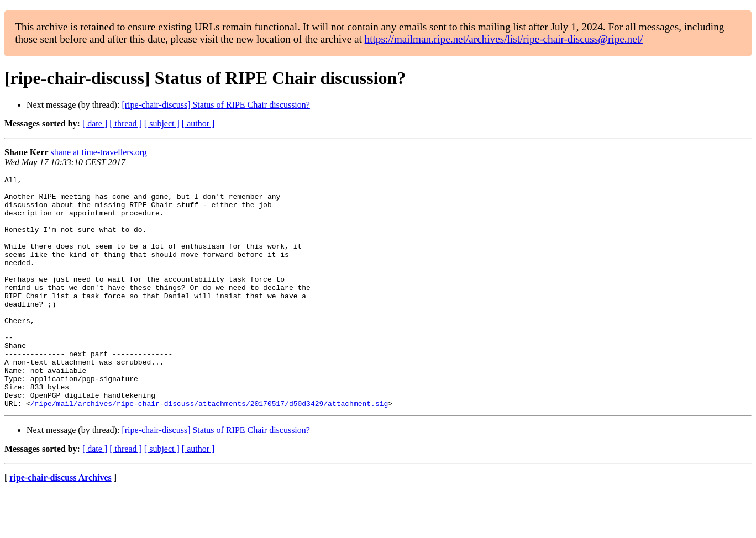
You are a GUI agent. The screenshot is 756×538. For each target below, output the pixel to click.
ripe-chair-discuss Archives (60, 524)
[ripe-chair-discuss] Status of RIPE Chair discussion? (216, 105)
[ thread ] (126, 123)
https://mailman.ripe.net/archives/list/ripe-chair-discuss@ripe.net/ (504, 39)
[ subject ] (162, 123)
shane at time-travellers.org (99, 152)
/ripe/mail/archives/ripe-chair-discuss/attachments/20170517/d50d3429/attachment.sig (209, 450)
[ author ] (198, 123)
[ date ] (95, 123)
